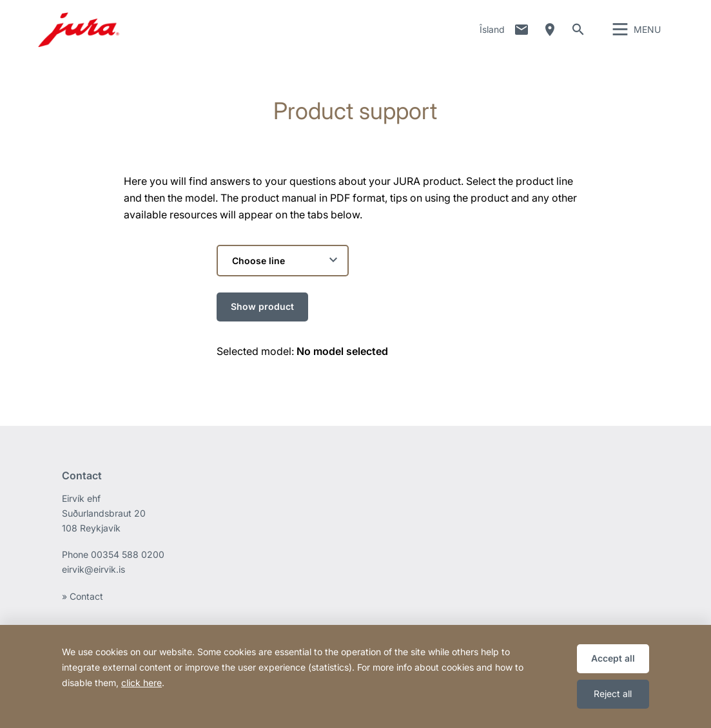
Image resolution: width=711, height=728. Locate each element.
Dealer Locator (550, 35)
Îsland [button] (492, 35)
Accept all (613, 658)
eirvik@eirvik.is (93, 581)
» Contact (83, 608)
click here (141, 683)
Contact (521, 35)
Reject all (613, 694)
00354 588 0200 (128, 566)
